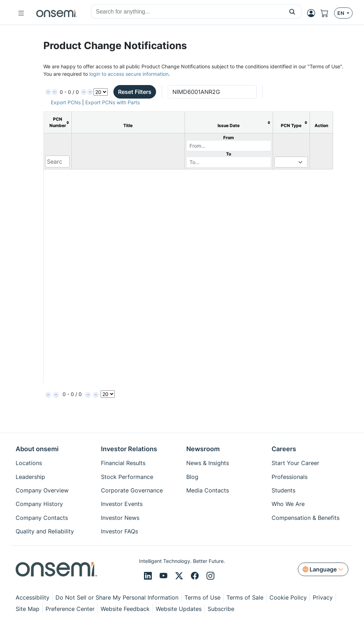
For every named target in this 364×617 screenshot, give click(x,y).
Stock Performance (127, 477)
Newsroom (203, 449)
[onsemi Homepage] (57, 13)
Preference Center (70, 609)
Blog (192, 477)
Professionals (290, 477)
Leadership (30, 477)
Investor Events (122, 504)
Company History (39, 504)
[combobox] (187, 12)
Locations (29, 463)
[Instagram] (210, 576)
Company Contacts (42, 518)
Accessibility (33, 597)
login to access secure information (129, 74)
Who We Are (288, 504)
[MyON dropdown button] (313, 13)
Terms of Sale (245, 597)
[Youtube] (165, 576)
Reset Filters (135, 92)
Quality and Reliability (45, 531)
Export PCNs (66, 102)
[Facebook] (196, 576)
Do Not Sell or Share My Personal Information (117, 597)
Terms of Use (202, 597)
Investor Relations (129, 449)
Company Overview (42, 490)
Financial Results (123, 463)
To (229, 154)
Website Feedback (125, 609)
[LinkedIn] (149, 576)
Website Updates (179, 609)
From (229, 138)
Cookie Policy (288, 597)
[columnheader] (57, 123)
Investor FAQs (119, 531)
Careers (284, 449)
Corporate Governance (132, 490)
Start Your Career (295, 463)
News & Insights (208, 463)
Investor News (120, 518)
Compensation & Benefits (306, 518)
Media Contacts (208, 490)
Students (283, 490)
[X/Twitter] (180, 576)
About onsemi (37, 449)
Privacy (323, 597)
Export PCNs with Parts (113, 102)
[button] (292, 11)
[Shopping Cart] (327, 13)
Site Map (28, 609)
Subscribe (221, 609)
